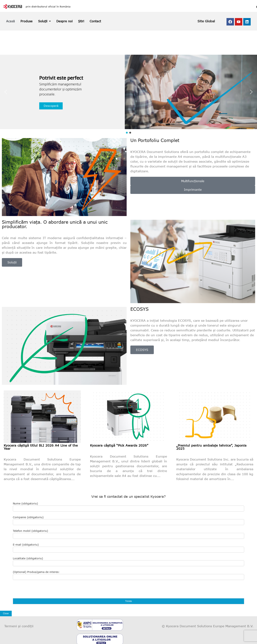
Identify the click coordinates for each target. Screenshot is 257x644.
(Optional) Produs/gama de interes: (128, 575)
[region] (128, 95)
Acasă (11, 21)
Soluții (44, 21)
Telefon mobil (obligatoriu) (128, 534)
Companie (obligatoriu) (128, 520)
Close (6, 613)
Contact (95, 21)
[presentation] (41, 591)
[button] (6, 92)
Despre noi (64, 21)
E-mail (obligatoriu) (128, 548)
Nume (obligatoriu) (128, 507)
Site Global (206, 21)
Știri (81, 21)
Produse (26, 21)
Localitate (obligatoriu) (128, 562)
